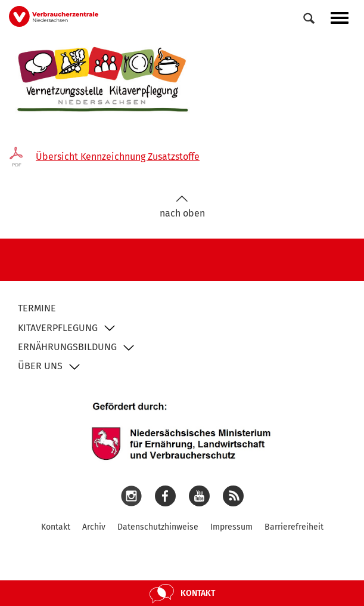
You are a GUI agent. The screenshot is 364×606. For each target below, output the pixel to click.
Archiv (94, 527)
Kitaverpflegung (58, 328)
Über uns (40, 366)
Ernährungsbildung (67, 347)
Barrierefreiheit (294, 527)
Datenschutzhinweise (158, 527)
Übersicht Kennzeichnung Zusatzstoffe (118, 157)
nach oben (182, 207)
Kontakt (56, 527)
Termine (37, 308)
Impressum (231, 527)
